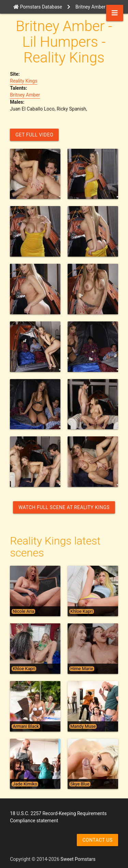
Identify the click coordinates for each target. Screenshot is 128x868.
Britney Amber (25, 95)
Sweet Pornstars (78, 859)
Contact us (97, 840)
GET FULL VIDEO (34, 135)
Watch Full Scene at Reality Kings (64, 507)
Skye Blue (80, 784)
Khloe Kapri (82, 611)
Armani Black (26, 726)
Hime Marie (82, 669)
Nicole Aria (23, 611)
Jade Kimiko (25, 784)
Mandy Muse (83, 726)
